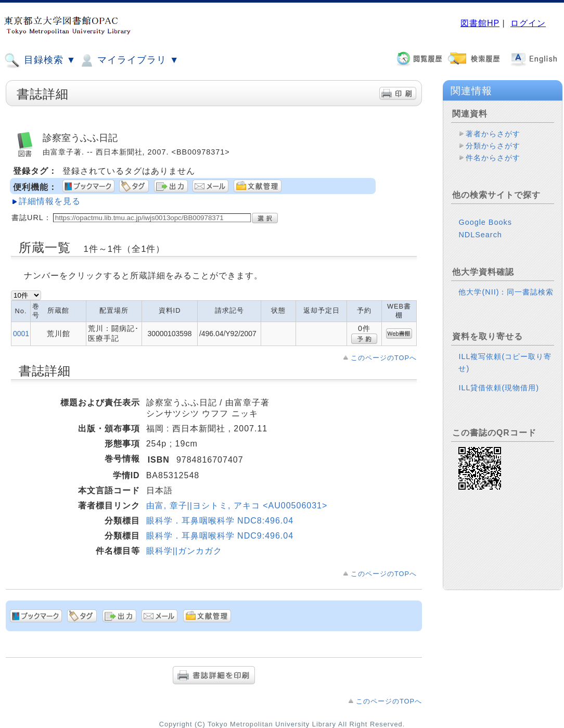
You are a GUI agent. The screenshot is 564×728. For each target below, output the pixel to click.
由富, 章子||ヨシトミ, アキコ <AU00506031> (237, 506)
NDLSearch (480, 235)
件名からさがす (493, 158)
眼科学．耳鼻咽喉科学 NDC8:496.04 (220, 521)
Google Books (485, 222)
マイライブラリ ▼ (129, 60)
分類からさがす (493, 146)
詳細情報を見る (50, 201)
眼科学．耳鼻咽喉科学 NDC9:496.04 (220, 536)
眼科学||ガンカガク (184, 551)
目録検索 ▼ (40, 60)
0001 (21, 334)
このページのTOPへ (384, 358)
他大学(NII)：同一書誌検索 (506, 292)
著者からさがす (493, 134)
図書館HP (480, 23)
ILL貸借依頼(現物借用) (499, 388)
